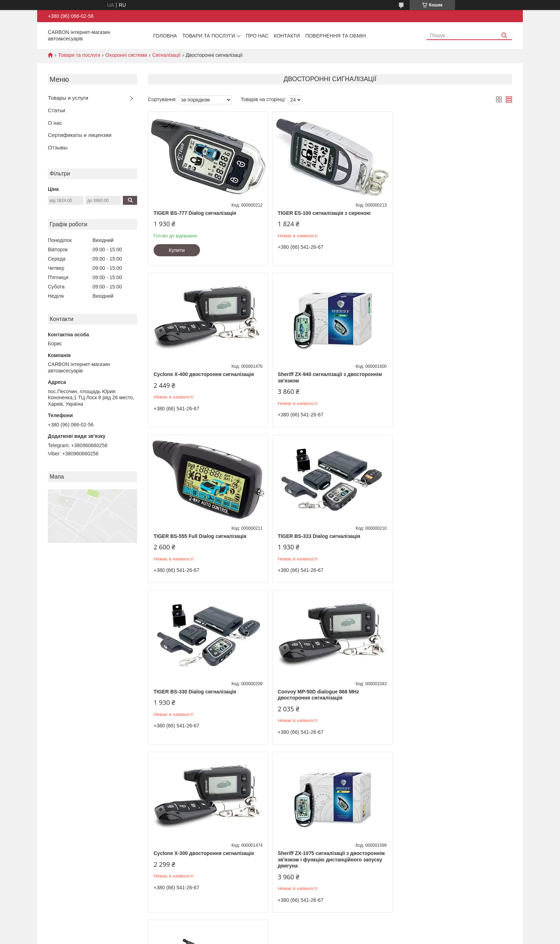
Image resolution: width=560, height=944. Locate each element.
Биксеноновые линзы (188, 862)
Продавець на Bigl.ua (280, 931)
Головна (165, 36)
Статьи (57, 110)
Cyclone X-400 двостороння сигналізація (449, 213)
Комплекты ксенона (186, 839)
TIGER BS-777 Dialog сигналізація (195, 213)
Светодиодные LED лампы (193, 846)
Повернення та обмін (336, 36)
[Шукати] (504, 36)
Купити (177, 250)
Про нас (257, 36)
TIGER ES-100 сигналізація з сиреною (322, 213)
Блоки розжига (180, 869)
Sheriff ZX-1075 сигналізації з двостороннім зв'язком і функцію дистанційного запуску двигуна (207, 704)
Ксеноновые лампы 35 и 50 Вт (197, 877)
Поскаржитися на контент (296, 937)
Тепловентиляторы (65, 846)
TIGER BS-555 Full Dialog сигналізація (322, 374)
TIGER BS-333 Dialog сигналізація (440, 374)
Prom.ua (313, 924)
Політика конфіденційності (351, 937)
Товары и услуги (68, 98)
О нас (55, 123)
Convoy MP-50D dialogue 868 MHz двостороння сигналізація (317, 539)
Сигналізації (166, 55)
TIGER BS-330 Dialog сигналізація (195, 536)
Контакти (287, 36)
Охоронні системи (126, 55)
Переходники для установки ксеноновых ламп (214, 854)
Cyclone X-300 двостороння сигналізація (449, 536)
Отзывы (58, 147)
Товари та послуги (209, 36)
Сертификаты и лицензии (80, 135)
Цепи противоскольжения (72, 839)
